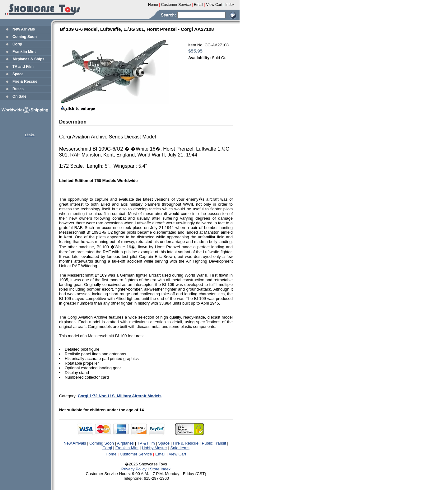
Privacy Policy (134, 469)
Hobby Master (154, 448)
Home (111, 454)
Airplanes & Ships (28, 59)
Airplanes (125, 443)
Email (160, 454)
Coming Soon (25, 37)
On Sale (19, 96)
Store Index (160, 469)
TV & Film (146, 443)
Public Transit (214, 443)
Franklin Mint (24, 52)
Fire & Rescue (25, 82)
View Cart (177, 454)
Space (18, 74)
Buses (18, 89)
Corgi (17, 44)
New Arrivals (24, 29)
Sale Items (180, 448)
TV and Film (23, 67)
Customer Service (136, 454)
